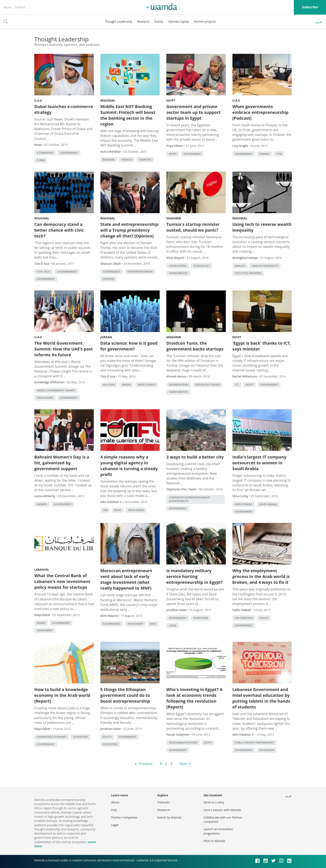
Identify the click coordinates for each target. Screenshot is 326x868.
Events (159, 22)
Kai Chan (109, 385)
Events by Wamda (169, 817)
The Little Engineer (248, 273)
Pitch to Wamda (214, 841)
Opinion (109, 279)
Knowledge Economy (52, 737)
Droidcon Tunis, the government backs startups (195, 346)
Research (143, 22)
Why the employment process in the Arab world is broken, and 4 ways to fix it (261, 576)
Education (267, 750)
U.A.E (38, 100)
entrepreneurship (140, 272)
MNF (153, 624)
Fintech (127, 160)
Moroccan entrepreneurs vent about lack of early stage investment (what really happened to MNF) (126, 579)
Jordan (106, 337)
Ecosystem (201, 618)
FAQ (114, 810)
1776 (279, 154)
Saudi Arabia (268, 504)
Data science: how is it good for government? (129, 346)
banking (109, 160)
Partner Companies (124, 817)
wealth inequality (265, 266)
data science (147, 385)
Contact (20, 7)
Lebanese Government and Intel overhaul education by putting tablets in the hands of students (261, 698)
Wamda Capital (179, 22)
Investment (45, 630)
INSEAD (126, 385)
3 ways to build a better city (195, 457)
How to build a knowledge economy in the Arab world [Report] (62, 695)
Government (69, 153)
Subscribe (310, 7)
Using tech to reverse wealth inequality (262, 227)
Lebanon (41, 570)
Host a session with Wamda (222, 810)
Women (42, 504)
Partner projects (205, 22)
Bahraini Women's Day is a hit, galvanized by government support (62, 463)
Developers (136, 510)
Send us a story (214, 802)
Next (183, 764)
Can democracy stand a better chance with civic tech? (59, 230)
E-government (67, 272)
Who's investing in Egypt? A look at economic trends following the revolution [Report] (194, 698)
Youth (264, 618)
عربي (319, 22)
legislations (178, 266)
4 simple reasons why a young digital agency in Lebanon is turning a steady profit (129, 466)
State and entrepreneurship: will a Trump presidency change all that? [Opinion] (130, 230)
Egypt (171, 100)
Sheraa (264, 154)
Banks (41, 623)
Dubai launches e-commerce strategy (64, 109)
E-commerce (45, 153)
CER (105, 510)
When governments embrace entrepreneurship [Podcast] (261, 112)
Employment (244, 504)
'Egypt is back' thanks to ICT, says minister (262, 346)
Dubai (41, 160)
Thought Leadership (118, 22)
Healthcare (45, 398)
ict (237, 385)
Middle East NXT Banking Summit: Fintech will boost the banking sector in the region (128, 115)
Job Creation (244, 618)
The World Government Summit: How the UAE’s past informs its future (64, 349)
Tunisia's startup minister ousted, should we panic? (193, 227)
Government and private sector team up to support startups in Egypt (193, 112)
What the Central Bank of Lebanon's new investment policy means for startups (62, 581)
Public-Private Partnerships (254, 743)
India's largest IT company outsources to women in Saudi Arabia (259, 463)
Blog (118, 510)
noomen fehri (179, 385)
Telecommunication (183, 743)
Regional (108, 100)
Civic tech (44, 272)
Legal (173, 625)
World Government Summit (56, 390)
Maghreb (174, 218)
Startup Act (202, 266)
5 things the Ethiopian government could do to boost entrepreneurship (125, 695)
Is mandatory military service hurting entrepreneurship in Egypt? (195, 576)
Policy (107, 737)
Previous (146, 764)
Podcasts (163, 802)
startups (145, 160)
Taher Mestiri (178, 273)
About (7, 7)
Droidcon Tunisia (207, 385)
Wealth (240, 266)
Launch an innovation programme (218, 831)
